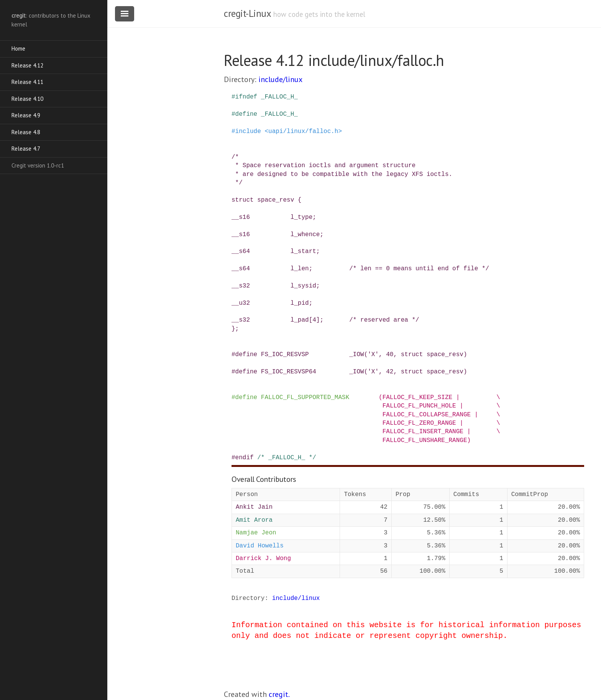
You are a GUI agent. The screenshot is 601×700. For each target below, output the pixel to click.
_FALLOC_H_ (279, 97)
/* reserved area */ (384, 320)
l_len (300, 269)
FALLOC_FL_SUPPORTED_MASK (305, 398)
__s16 (241, 217)
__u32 (241, 303)
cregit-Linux (247, 13)
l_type (302, 217)
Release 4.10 (27, 99)
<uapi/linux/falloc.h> (303, 131)
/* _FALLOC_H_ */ (287, 458)
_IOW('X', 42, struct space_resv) (408, 372)
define (246, 114)
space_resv (276, 200)
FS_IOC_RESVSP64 (289, 372)
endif (245, 458)
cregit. (279, 694)
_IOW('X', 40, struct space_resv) (408, 355)
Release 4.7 (26, 149)
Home (18, 48)
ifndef (246, 97)
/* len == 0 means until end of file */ (419, 269)
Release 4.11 (27, 82)
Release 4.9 (26, 115)
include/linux (280, 79)
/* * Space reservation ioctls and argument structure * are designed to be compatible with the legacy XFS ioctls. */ (342, 170)
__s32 (241, 286)
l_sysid (303, 286)
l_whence (305, 235)
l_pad (300, 320)
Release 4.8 (26, 132)
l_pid (300, 303)
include (248, 131)
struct (243, 200)
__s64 (241, 251)
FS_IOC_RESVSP (285, 355)
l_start (303, 251)
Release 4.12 (27, 65)
